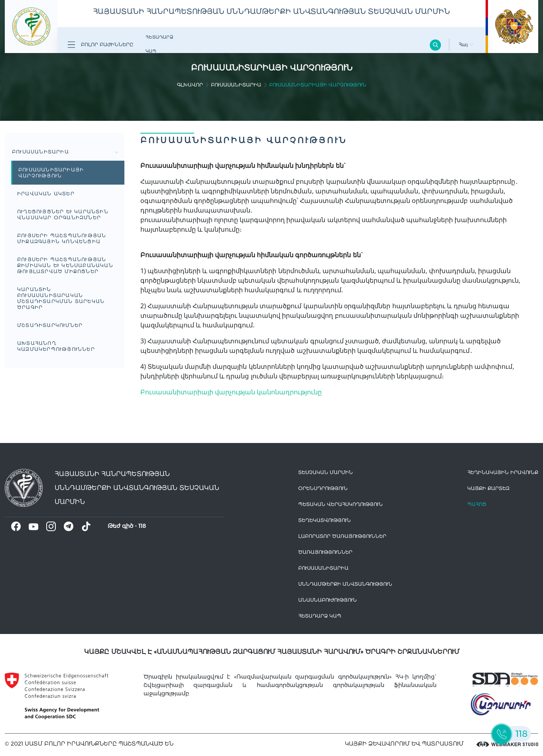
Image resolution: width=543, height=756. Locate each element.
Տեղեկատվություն (325, 520)
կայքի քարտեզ (488, 488)
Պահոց (477, 504)
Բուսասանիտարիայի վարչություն (51, 173)
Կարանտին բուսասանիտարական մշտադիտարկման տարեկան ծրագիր (61, 298)
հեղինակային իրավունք (503, 472)
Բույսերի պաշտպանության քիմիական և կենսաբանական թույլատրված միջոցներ (65, 265)
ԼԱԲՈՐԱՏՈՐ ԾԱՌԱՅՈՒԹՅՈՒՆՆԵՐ (342, 536)
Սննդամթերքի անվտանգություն (345, 584)
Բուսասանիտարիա (236, 85)
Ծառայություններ (325, 552)
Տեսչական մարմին (326, 472)
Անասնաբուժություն (328, 600)
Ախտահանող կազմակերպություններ (56, 346)
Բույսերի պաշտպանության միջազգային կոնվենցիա (62, 238)
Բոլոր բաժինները (100, 45)
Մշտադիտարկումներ (50, 325)
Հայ (466, 44)
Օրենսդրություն (323, 488)
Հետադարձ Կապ (159, 44)
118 (142, 526)
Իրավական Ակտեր (46, 194)
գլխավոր (190, 85)
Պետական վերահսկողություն (340, 504)
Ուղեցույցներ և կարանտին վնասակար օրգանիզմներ (63, 215)
